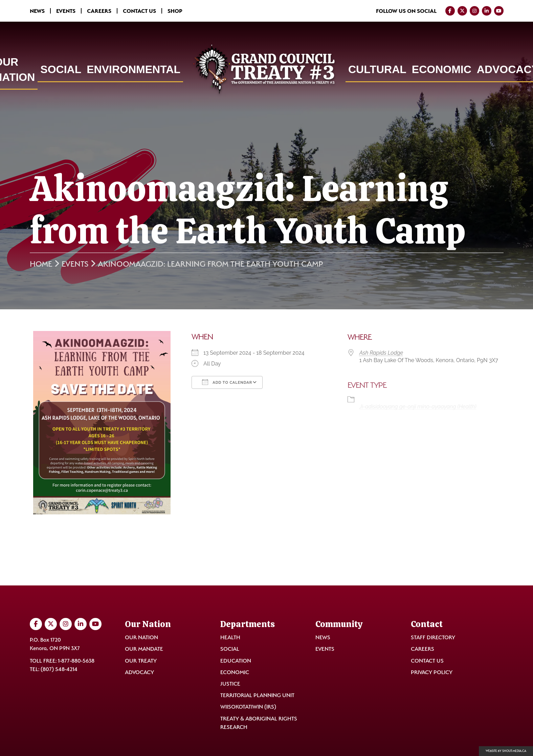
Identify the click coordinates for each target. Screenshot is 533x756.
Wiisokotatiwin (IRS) (248, 707)
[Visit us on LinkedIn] (487, 11)
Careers (99, 11)
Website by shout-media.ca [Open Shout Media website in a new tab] (506, 751)
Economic (442, 69)
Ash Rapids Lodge (381, 353)
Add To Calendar (227, 382)
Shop (175, 11)
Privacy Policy (432, 672)
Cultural (377, 69)
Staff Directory (433, 637)
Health (230, 637)
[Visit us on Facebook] (450, 11)
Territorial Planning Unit (257, 695)
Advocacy (139, 672)
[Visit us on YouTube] (499, 11)
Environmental (134, 69)
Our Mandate (144, 649)
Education (236, 661)
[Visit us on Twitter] (462, 11)
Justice (230, 684)
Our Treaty (141, 661)
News (37, 11)
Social (61, 69)
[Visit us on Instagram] (474, 11)
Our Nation (141, 637)
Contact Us (139, 11)
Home (41, 264)
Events (66, 11)
